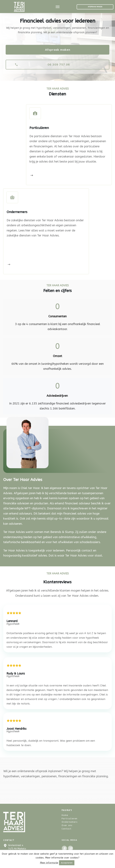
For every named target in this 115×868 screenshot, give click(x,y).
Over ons (67, 813)
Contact (67, 817)
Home (65, 803)
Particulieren (70, 806)
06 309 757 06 (15, 844)
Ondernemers (70, 810)
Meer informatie (49, 863)
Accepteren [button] (67, 863)
